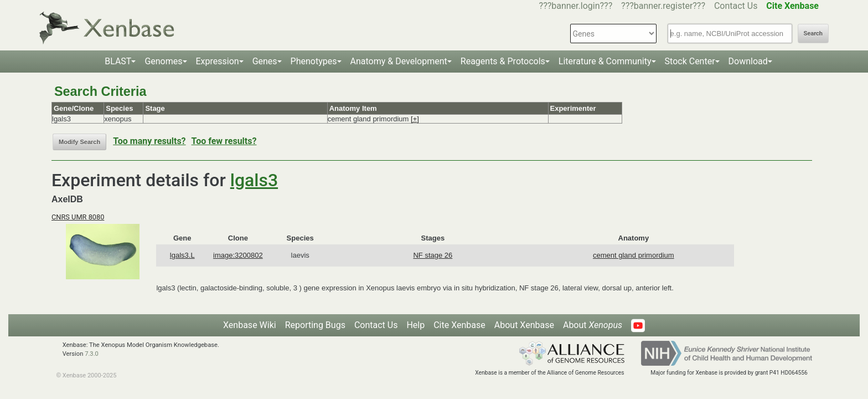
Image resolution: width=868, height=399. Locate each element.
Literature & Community (605, 61)
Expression (218, 61)
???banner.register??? (663, 6)
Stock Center (690, 61)
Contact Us (736, 6)
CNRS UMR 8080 (78, 217)
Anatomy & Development (399, 61)
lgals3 (254, 180)
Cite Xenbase (459, 325)
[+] (415, 119)
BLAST (118, 61)
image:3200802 (238, 255)
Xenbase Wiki (250, 325)
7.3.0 (92, 354)
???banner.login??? (576, 6)
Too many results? (149, 141)
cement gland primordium (634, 255)
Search (813, 34)
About (593, 325)
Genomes (163, 61)
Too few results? (224, 141)
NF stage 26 (433, 255)
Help (415, 325)
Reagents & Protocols (503, 61)
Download (748, 61)
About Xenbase (524, 325)
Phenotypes (314, 61)
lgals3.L (182, 255)
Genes (265, 61)
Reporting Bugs (315, 325)
